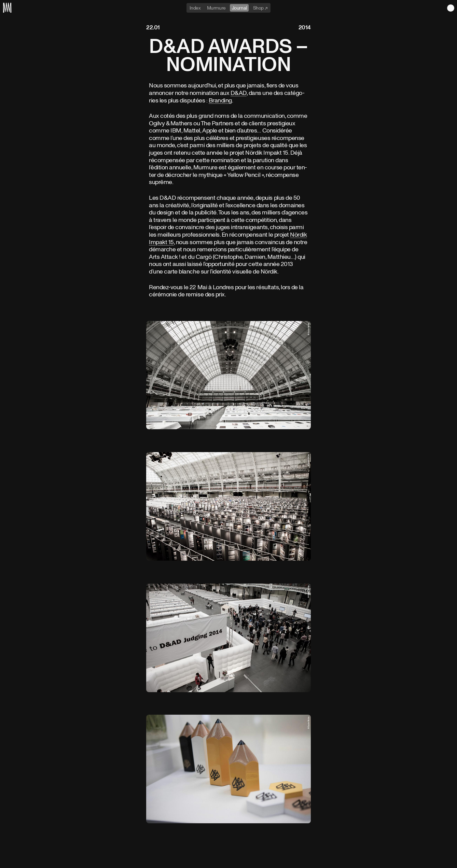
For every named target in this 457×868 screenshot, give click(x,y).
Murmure (216, 8)
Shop (259, 8)
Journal (239, 8)
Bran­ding (220, 100)
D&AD (239, 93)
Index (195, 8)
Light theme (451, 8)
